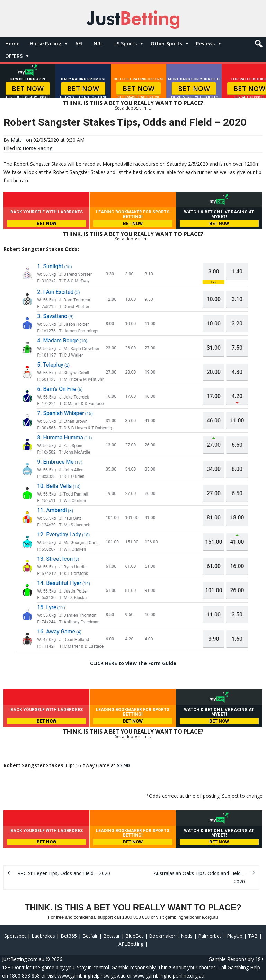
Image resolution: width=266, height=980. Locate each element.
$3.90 (123, 765)
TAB (253, 936)
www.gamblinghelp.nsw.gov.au (92, 976)
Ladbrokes (43, 936)
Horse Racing (46, 43)
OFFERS (14, 56)
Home (12, 43)
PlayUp (235, 936)
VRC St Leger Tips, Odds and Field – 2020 (64, 873)
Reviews (205, 43)
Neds (187, 936)
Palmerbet (210, 936)
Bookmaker (162, 936)
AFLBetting (131, 944)
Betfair (90, 936)
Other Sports (166, 43)
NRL (98, 43)
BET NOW (28, 89)
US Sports (125, 43)
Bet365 (69, 936)
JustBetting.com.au (23, 959)
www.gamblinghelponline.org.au (169, 976)
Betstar (112, 936)
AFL (79, 43)
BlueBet (134, 936)
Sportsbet (15, 936)
